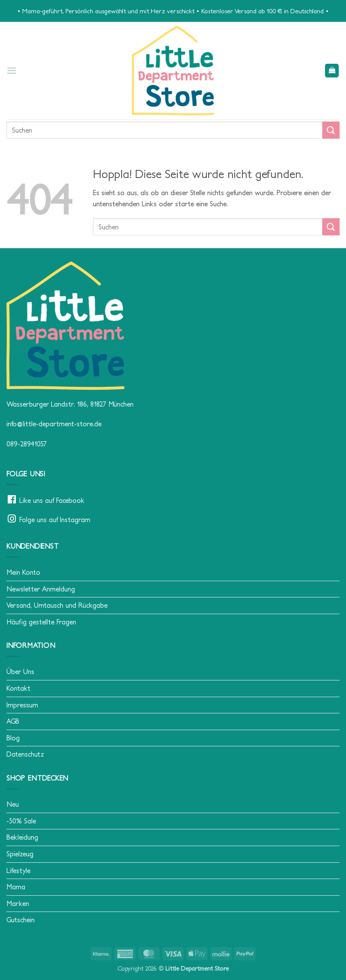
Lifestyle (18, 870)
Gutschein (21, 920)
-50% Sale (21, 821)
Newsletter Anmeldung (41, 589)
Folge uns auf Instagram (55, 520)
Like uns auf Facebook (52, 500)
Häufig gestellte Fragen (41, 622)
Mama (16, 887)
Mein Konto (23, 572)
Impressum (22, 705)
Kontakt (18, 688)
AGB (13, 721)
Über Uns (20, 671)
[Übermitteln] (331, 130)
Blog (13, 738)
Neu (13, 804)
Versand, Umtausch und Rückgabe (57, 605)
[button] (12, 70)
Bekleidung (22, 837)
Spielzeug (20, 854)
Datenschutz (25, 754)
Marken (18, 903)
